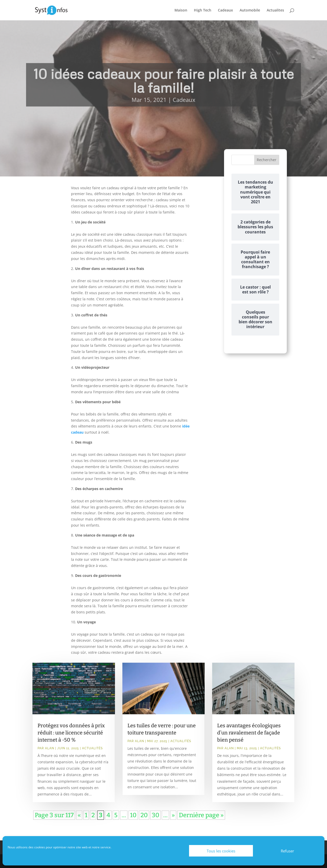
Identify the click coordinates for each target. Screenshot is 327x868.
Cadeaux (225, 10)
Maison (181, 10)
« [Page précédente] (79, 815)
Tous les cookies (221, 851)
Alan (50, 748)
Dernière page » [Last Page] (201, 815)
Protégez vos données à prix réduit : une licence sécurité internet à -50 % (71, 733)
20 (144, 815)
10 (133, 815)
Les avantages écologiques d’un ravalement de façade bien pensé (249, 733)
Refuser (287, 851)
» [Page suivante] (173, 815)
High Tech (203, 10)
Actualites (275, 10)
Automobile (250, 10)
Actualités (92, 748)
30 (155, 815)
